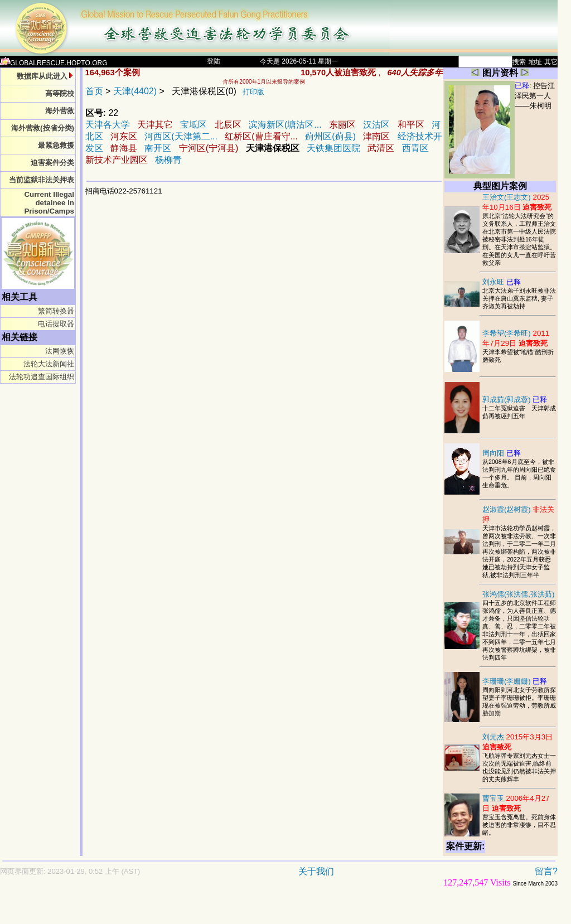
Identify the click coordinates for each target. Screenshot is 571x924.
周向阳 (502, 453)
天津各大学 (108, 125)
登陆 (214, 61)
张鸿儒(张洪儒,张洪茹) (519, 594)
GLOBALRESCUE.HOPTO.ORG (54, 63)
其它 (551, 62)
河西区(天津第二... (181, 136)
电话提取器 (56, 324)
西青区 (415, 148)
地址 (535, 62)
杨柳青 (168, 160)
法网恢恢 (60, 351)
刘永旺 (502, 282)
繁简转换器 (56, 311)
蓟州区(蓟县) (330, 136)
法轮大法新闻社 (49, 364)
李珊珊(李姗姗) (515, 681)
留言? (546, 871)
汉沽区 (376, 125)
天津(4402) (135, 91)
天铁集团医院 (333, 148)
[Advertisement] (240, 911)
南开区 (158, 148)
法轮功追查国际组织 (42, 377)
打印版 (253, 92)
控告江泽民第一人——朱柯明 (535, 96)
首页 (94, 91)
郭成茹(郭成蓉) (515, 400)
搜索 (519, 62)
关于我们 (316, 871)
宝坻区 (195, 125)
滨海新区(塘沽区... (285, 125)
